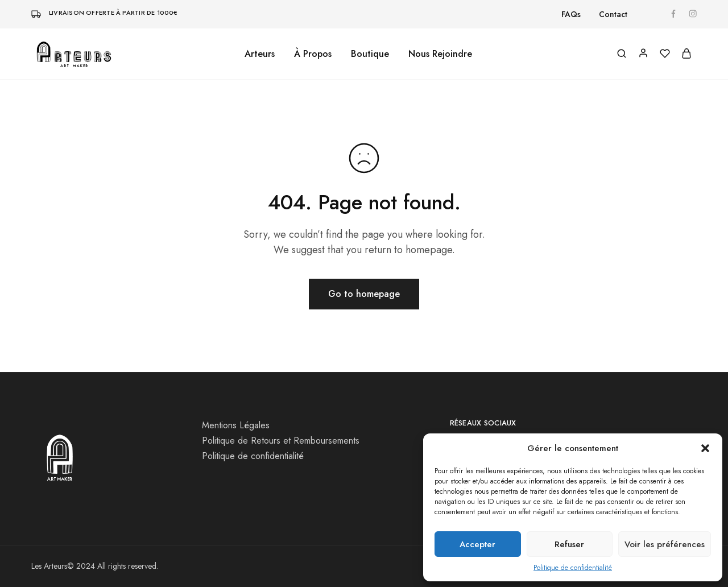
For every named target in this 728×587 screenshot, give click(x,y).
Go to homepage (364, 294)
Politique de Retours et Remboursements (281, 441)
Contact (613, 14)
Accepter (477, 544)
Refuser (569, 544)
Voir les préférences (665, 544)
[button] (705, 448)
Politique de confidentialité (573, 568)
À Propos (313, 54)
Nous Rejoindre (440, 54)
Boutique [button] (370, 54)
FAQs (571, 14)
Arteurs (260, 54)
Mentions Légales (236, 425)
